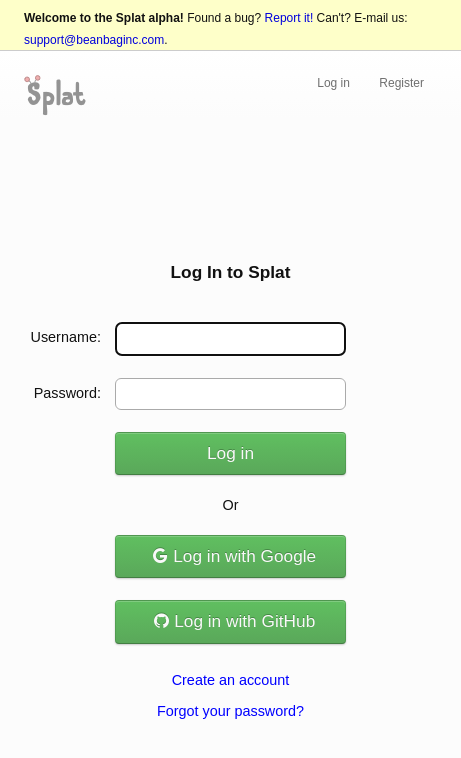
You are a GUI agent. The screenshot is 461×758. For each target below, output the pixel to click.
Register (401, 83)
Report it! (289, 18)
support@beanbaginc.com (94, 40)
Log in (333, 83)
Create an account (231, 680)
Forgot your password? (230, 711)
